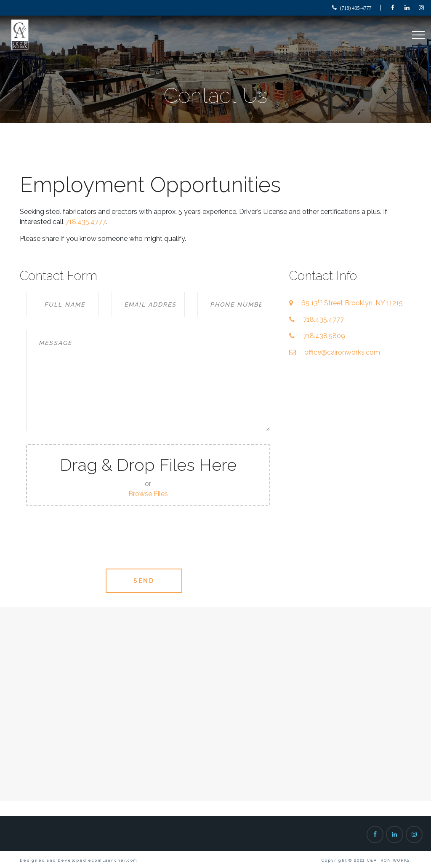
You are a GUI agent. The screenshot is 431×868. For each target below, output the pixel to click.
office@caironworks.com (342, 352)
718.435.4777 (85, 222)
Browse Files (148, 494)
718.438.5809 (324, 336)
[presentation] (148, 539)
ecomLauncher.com (113, 860)
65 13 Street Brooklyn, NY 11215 (352, 303)
